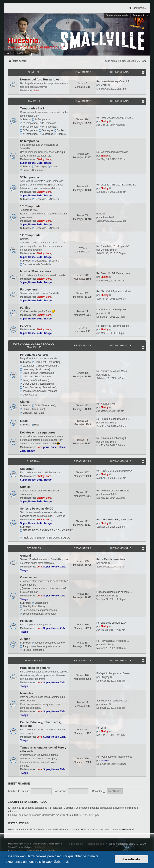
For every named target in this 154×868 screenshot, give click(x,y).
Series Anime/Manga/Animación (38, 610)
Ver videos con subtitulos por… (113, 701)
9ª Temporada (29, 177)
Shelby (104, 121)
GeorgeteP (128, 830)
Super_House (28, 163)
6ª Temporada (29, 130)
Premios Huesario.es (32, 170)
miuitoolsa (106, 645)
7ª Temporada (29, 134)
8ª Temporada (29, 141)
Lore (37, 91)
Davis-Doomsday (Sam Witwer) (38, 387)
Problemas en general (35, 668)
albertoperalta (108, 596)
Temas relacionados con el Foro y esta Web (43, 749)
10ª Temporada (30, 206)
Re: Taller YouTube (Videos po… (114, 326)
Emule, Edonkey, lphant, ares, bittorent (40, 724)
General (34, 72)
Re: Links (101, 728)
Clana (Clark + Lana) (32, 409)
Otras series (28, 577)
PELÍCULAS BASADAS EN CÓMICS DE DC (45, 538)
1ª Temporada (41, 119)
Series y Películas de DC (37, 509)
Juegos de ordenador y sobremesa (40, 646)
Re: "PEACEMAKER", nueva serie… (116, 520)
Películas (26, 621)
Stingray (105, 677)
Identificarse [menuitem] (137, 8)
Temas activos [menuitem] (141, 15)
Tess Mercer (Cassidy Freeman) (38, 391)
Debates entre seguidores (38, 432)
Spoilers (60, 130)
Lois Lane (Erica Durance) (35, 377)
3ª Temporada (48, 123)
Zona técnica (34, 661)
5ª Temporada (48, 127)
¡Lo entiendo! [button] (131, 859)
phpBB (27, 844)
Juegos (25, 639)
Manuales (27, 693)
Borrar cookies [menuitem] (96, 844)
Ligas (24, 421)
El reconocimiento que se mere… (114, 592)
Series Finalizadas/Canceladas (38, 614)
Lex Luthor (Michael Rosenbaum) (39, 366)
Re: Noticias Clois (106, 404)
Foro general (29, 289)
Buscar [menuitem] (19, 53)
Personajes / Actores (34, 355)
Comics (25, 487)
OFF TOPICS (34, 548)
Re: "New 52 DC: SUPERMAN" (113, 491)
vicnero (104, 704)
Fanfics (25, 308)
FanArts (25, 326)
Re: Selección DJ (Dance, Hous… (115, 273)
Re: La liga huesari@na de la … (113, 419)
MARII (104, 85)
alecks (104, 313)
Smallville (34, 101)
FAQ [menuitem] (8, 53)
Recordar (99, 791)
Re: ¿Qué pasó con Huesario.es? (114, 757)
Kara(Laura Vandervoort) (35, 380)
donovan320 (107, 494)
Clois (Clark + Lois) (44, 406)
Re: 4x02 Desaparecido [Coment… (115, 118)
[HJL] (35, 425)
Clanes (25, 402)
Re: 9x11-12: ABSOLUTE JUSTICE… (117, 185)
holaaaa (101, 214)
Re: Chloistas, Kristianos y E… (113, 438)
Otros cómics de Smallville (35, 264)
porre (46, 447)
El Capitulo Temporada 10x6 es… (114, 673)
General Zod (107, 250)
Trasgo (48, 163)
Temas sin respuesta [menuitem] (117, 15)
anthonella (106, 217)
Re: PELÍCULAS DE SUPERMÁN (114, 471)
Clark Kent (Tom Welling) (47, 362)
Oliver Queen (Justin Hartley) (37, 384)
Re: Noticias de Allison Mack (112, 371)
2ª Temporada (29, 123)
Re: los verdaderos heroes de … (114, 152)
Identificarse (19, 784)
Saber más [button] (62, 862)
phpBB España (39, 847)
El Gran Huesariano (32, 650)
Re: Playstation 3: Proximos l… (113, 641)
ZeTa (40, 163)
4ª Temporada (29, 127)
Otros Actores (29, 395)
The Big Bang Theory (33, 606)
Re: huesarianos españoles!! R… (114, 81)
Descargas (46, 130)
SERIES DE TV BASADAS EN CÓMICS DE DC (47, 530)
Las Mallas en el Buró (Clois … (113, 310)
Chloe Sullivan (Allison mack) (37, 373)
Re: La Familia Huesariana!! (111, 559)
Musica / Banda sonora (36, 271)
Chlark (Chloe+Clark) (33, 413)
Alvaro (104, 375)
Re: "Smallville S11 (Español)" (113, 246)
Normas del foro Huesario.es (40, 79)
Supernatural (40, 603)
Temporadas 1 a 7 (32, 108)
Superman (34, 461)
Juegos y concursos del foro (48, 643)
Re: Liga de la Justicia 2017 (111, 623)
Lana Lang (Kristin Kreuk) (35, 369)
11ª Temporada (30, 235)
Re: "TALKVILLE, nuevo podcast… (115, 291)
